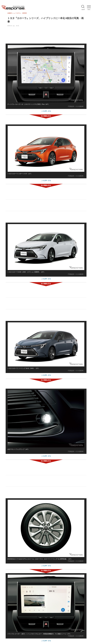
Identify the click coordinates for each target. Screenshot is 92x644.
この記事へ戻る (46, 111)
